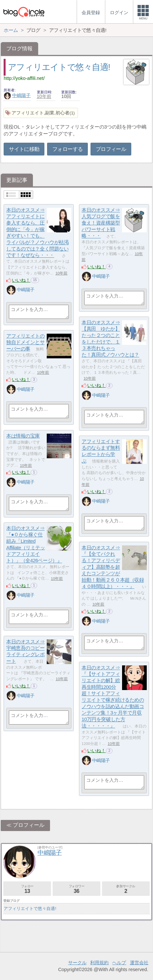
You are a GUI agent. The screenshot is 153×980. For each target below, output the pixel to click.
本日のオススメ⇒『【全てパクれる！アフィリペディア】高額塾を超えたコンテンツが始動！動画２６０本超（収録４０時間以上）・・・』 (113, 567)
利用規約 (99, 963)
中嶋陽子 (17, 95)
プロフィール (111, 149)
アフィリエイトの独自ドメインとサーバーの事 (25, 342)
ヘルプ (119, 963)
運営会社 (139, 963)
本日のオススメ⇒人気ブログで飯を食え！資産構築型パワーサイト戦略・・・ (101, 223)
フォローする (67, 149)
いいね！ (21, 280)
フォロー (27, 889)
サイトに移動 (24, 149)
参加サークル (126, 889)
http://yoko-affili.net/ (24, 78)
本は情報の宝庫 (23, 436)
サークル (77, 963)
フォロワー (76, 889)
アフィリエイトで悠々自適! (59, 67)
